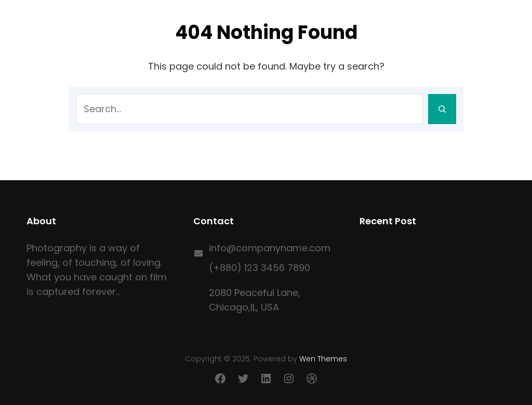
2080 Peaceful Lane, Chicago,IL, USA (255, 300)
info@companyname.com (270, 248)
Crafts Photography (83, 21)
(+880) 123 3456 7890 (260, 268)
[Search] (442, 109)
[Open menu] (502, 26)
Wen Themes (323, 359)
